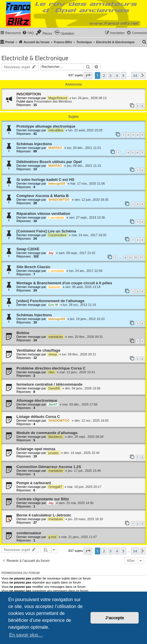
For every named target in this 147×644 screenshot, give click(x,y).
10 (135, 257)
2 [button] (104, 75)
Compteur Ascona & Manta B (43, 196)
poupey (54, 453)
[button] (88, 75)
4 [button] (117, 75)
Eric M (53, 305)
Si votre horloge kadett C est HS (45, 180)
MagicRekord (58, 98)
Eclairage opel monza (36, 449)
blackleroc (56, 437)
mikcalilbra (56, 130)
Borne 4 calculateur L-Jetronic (44, 515)
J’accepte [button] (115, 618)
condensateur (29, 533)
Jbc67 (53, 404)
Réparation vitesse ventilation (43, 214)
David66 (54, 388)
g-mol (52, 537)
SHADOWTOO (59, 200)
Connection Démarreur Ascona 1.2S (49, 467)
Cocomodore (58, 235)
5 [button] (124, 75)
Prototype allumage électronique (46, 126)
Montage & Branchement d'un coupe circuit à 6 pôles (64, 283)
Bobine (23, 333)
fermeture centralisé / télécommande (49, 384)
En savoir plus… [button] (26, 635)
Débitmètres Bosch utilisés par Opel (49, 162)
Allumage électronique (37, 400)
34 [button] (135, 75)
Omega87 (55, 487)
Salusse (54, 287)
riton (51, 372)
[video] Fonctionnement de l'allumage (50, 301)
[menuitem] (28, 33)
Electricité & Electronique (35, 58)
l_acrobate (56, 217)
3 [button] (111, 75)
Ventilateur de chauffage (38, 350)
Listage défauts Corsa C (38, 417)
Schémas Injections (34, 144)
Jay (51, 253)
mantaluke (56, 337)
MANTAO (55, 148)
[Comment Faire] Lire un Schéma (46, 231)
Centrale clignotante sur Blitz (43, 499)
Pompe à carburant (34, 483)
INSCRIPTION (29, 94)
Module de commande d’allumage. (47, 433)
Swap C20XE (28, 249)
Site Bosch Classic (33, 267)
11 (142, 257)
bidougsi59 (57, 183)
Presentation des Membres (53, 101)
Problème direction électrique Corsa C (51, 368)
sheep (53, 354)
